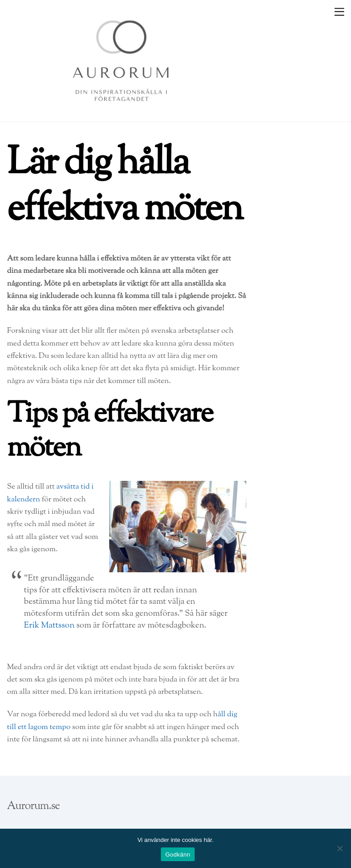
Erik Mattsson (49, 626)
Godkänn (178, 855)
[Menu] (339, 12)
